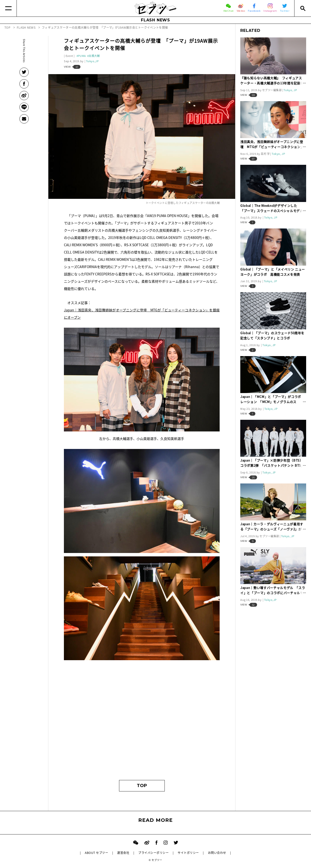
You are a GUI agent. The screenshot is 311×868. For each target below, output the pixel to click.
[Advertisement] (142, 729)
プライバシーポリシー (153, 853)
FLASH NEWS (155, 20)
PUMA (82, 56)
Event (69, 56)
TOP (142, 786)
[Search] (303, 8)
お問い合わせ (217, 853)
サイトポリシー (188, 853)
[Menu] (8, 8)
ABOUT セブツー (96, 853)
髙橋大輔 (94, 56)
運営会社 (123, 853)
